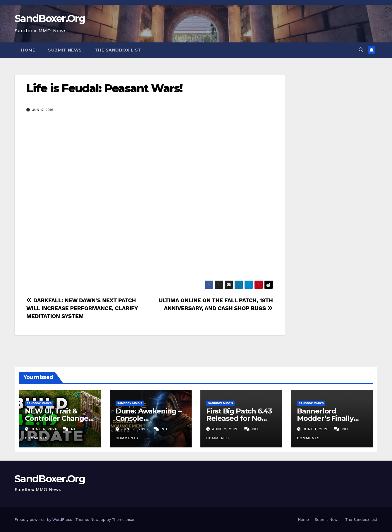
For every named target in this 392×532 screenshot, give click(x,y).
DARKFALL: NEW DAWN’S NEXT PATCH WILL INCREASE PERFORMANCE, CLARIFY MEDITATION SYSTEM (82, 308)
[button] (361, 50)
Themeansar (123, 520)
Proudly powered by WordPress (44, 520)
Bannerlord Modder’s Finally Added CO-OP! (325, 418)
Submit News (65, 50)
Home (28, 50)
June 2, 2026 (226, 429)
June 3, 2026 (135, 429)
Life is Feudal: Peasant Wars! (104, 88)
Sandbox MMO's (39, 403)
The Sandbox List (118, 50)
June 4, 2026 (45, 429)
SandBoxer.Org (50, 18)
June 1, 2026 (317, 429)
